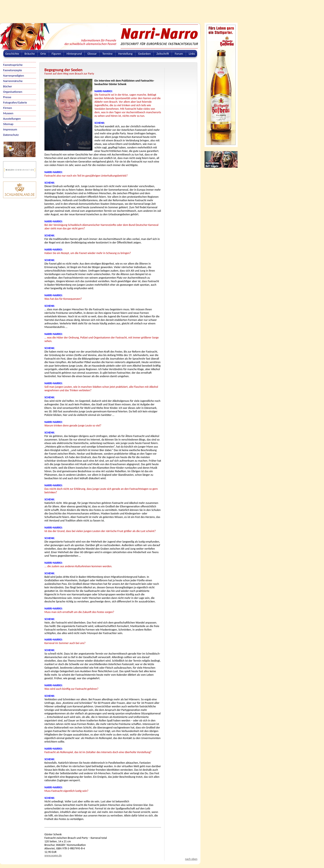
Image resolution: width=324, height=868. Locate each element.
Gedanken (144, 54)
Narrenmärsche (13, 81)
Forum (179, 54)
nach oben (191, 859)
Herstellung (125, 54)
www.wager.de (53, 855)
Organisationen (13, 92)
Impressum (10, 129)
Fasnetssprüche (13, 65)
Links (192, 54)
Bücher (8, 86)
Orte (43, 54)
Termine (107, 54)
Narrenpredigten (14, 76)
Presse (7, 97)
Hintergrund (74, 54)
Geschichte (12, 54)
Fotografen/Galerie (15, 102)
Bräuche (30, 54)
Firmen (8, 108)
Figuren (56, 54)
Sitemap (8, 124)
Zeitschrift (163, 54)
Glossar (92, 54)
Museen (8, 113)
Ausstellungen (12, 119)
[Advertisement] (100, 9)
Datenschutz (11, 135)
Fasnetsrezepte (13, 70)
